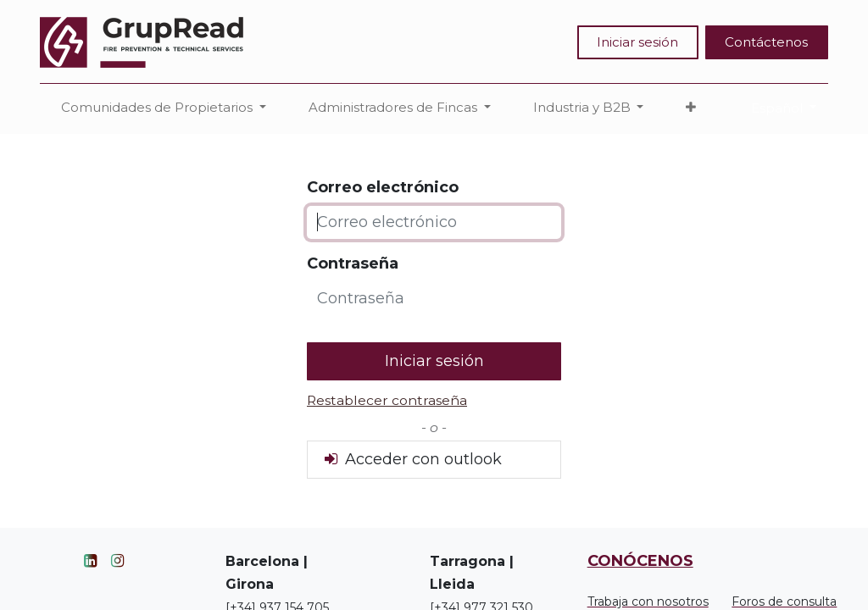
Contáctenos (766, 42)
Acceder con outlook (412, 459)
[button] (691, 108)
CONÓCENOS (640, 561)
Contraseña (353, 263)
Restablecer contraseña (387, 400)
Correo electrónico (383, 187)
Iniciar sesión (637, 42)
